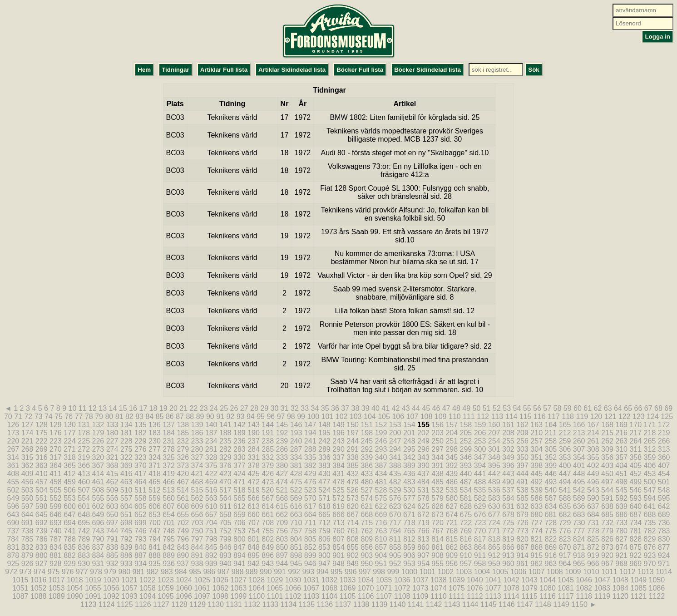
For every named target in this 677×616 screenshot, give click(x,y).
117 (554, 416)
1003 (464, 572)
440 (466, 474)
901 (338, 555)
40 (376, 408)
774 (536, 531)
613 (254, 506)
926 (27, 564)
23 (204, 408)
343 (423, 457)
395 (494, 466)
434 (381, 474)
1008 (555, 572)
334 (296, 457)
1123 (89, 604)
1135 (306, 604)
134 (126, 425)
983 (167, 572)
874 (621, 547)
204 (452, 433)
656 (197, 515)
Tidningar (175, 70)
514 (183, 490)
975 (54, 572)
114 (511, 416)
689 (664, 515)
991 (280, 572)
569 (296, 498)
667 (353, 515)
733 (621, 523)
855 (353, 547)
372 (169, 466)
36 (335, 408)
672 (423, 515)
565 (240, 498)
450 (607, 474)
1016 (39, 580)
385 (353, 466)
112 (483, 416)
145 (282, 425)
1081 (566, 588)
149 (338, 425)
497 (607, 482)
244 (353, 441)
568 (282, 498)
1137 (343, 604)
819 (508, 539)
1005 (500, 572)
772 (508, 531)
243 (338, 441)
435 (395, 474)
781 (635, 531)
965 (579, 564)
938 (197, 564)
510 (126, 490)
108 (427, 416)
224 (70, 441)
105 (384, 416)
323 (141, 457)
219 (664, 433)
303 (522, 449)
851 (296, 547)
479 (353, 482)
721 (452, 523)
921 (621, 555)
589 (579, 498)
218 (650, 433)
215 (607, 433)
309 (607, 449)
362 (27, 466)
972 (11, 572)
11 (83, 408)
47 (446, 408)
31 (285, 408)
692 (42, 523)
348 (494, 457)
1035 (384, 580)
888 (155, 555)
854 (338, 547)
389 (409, 466)
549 (13, 498)
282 (225, 449)
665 (324, 515)
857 (381, 547)
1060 (184, 588)
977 (82, 572)
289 (324, 449)
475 (296, 482)
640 (635, 506)
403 (607, 466)
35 (325, 408)
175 (42, 433)
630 (494, 506)
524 (324, 490)
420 (183, 474)
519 (254, 490)
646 (56, 515)
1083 (602, 588)
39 (366, 408)
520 (268, 490)
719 (423, 523)
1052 (39, 588)
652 (141, 515)
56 (537, 408)
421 (197, 474)
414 (98, 474)
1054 (75, 588)
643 (13, 515)
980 (124, 572)
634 (551, 506)
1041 (493, 580)
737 (13, 531)
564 (225, 498)
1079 (529, 588)
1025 (202, 580)
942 (254, 564)
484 (423, 482)
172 (664, 425)
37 (345, 408)
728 (551, 523)
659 (240, 515)
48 (456, 408)
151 (367, 425)
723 (480, 523)
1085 (638, 588)
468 (197, 482)
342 (409, 457)
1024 (184, 580)
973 (25, 572)
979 (110, 572)
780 (621, 531)
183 (155, 433)
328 (211, 457)
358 (635, 457)
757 (296, 531)
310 (621, 449)
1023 (166, 580)
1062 (220, 588)
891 (197, 555)
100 (313, 416)
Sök (534, 70)
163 (536, 425)
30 (274, 408)
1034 (366, 580)
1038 (439, 580)
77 (79, 416)
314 (13, 457)
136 (155, 425)
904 (381, 555)
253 (480, 441)
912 (494, 555)
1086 (657, 588)
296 (423, 449)
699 (141, 523)
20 (173, 408)
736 (664, 523)
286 (282, 449)
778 (593, 531)
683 (579, 515)
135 (141, 425)
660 (254, 515)
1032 (330, 580)
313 (664, 449)
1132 (252, 604)
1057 (129, 588)
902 (353, 555)
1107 (384, 596)
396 (508, 466)
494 (565, 482)
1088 (39, 596)
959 (494, 564)
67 (648, 408)
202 (423, 433)
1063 (238, 588)
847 (240, 547)
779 (607, 531)
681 (551, 515)
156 (437, 425)
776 (565, 531)
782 (650, 531)
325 (169, 457)
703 (197, 523)
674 (452, 515)
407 (664, 466)
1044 (548, 580)
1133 (270, 604)
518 (240, 490)
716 (381, 523)
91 (220, 416)
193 (296, 433)
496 (593, 482)
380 (282, 466)
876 (650, 547)
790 (98, 539)
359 (650, 457)
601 (84, 506)
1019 (93, 580)
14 (113, 408)
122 (625, 416)
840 (141, 547)
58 (557, 408)
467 (183, 482)
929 (70, 564)
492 (536, 482)
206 (480, 433)
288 (310, 449)
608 (183, 506)
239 (282, 441)
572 (338, 498)
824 (579, 539)
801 (254, 539)
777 (579, 531)
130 (70, 425)
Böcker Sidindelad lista (427, 70)
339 (367, 457)
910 (466, 555)
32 (295, 408)
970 (650, 564)
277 (155, 449)
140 (211, 425)
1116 (548, 596)
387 (381, 466)
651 (126, 515)
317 (56, 457)
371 (155, 466)
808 (353, 539)
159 (480, 425)
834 (56, 547)
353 (565, 457)
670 (395, 515)
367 (98, 466)
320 (98, 457)
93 (241, 416)
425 (254, 474)
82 (129, 416)
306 (565, 449)
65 (628, 408)
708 (268, 523)
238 (268, 441)
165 (565, 425)
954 (423, 564)
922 (635, 555)
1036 (402, 580)
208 (508, 433)
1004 (482, 572)
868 (536, 547)
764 (395, 531)
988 (238, 572)
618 (324, 506)
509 (112, 490)
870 (565, 547)
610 (211, 506)
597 (27, 506)
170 (635, 425)
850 (282, 547)
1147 (525, 604)
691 (27, 523)
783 (664, 531)
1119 (602, 596)
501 (664, 482)
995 (337, 572)
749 (183, 531)
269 (42, 449)
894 (240, 555)
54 (517, 408)
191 (268, 433)
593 (635, 498)
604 (126, 506)
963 (551, 564)
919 (593, 555)
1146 (507, 604)
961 (522, 564)
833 (42, 547)
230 (155, 441)
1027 (238, 580)
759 (324, 531)
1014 (664, 572)
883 (84, 555)
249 (423, 441)
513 (169, 490)
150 (353, 425)
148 (324, 425)
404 (621, 466)
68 (658, 408)
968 (621, 564)
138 (183, 425)
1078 (511, 588)
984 (181, 572)
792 (126, 539)
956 (452, 564)
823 (565, 539)
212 (565, 433)
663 (296, 515)
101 (328, 416)
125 (667, 416)
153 (395, 425)
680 (536, 515)
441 (480, 474)
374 (197, 466)
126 (13, 425)
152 (381, 425)
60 (578, 408)
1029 (275, 580)
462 (112, 482)
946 (310, 564)
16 (133, 408)
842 (169, 547)
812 (409, 539)
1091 (93, 596)
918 (579, 555)
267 (13, 449)
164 (551, 425)
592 (621, 498)
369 (126, 466)
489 (494, 482)
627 (452, 506)
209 (522, 433)
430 (324, 474)
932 (112, 564)
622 (381, 506)
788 (70, 539)
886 (126, 555)
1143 (452, 604)
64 (618, 408)
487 (466, 482)
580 (452, 498)
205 (466, 433)
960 (508, 564)
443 (508, 474)
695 (84, 523)
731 (593, 523)
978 (96, 572)
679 (522, 515)
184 (169, 433)
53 (507, 408)
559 (155, 498)
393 (466, 466)
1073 (420, 588)
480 (367, 482)
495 (579, 482)
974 (40, 572)
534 (466, 490)
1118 (584, 596)
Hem (144, 70)
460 (84, 482)
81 (119, 416)
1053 (57, 588)
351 (536, 457)
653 (155, 515)
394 (480, 466)
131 (84, 425)
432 (353, 474)
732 (607, 523)
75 (59, 416)
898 (296, 555)
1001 (428, 572)
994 (323, 572)
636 (579, 506)
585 (522, 498)
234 (211, 441)
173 (13, 433)
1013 (646, 572)
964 (565, 564)
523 (310, 490)
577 (409, 498)
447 (565, 474)
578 (423, 498)
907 (423, 555)
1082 (584, 588)
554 (84, 498)
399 (551, 466)
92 (230, 416)
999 (393, 572)
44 (416, 408)
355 (593, 457)
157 (452, 425)
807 (338, 539)
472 (254, 482)
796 (183, 539)
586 (536, 498)
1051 (20, 588)
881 (56, 555)
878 (13, 555)
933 (126, 564)
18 (153, 408)
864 (480, 547)
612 (240, 506)
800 (240, 539)
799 (225, 539)
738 (27, 531)
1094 (148, 596)
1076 (475, 588)
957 (466, 564)
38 (355, 408)
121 (610, 416)
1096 (184, 596)
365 (70, 466)
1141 (416, 604)
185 (183, 433)
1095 (166, 596)
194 (310, 433)
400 (565, 466)
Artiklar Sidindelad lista (292, 70)
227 (112, 441)
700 (155, 523)
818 (494, 539)
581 (466, 498)
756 (282, 531)
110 (455, 416)
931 (98, 564)
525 (338, 490)
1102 (293, 596)
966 (593, 564)
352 (551, 457)
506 (70, 490)
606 (155, 506)
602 (98, 506)
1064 (257, 588)
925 (13, 564)
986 (209, 572)
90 (210, 416)
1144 (470, 604)
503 (27, 490)
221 (27, 441)
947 (324, 564)
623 (395, 506)
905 (395, 555)
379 (268, 466)
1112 (475, 596)
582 (480, 498)
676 (480, 515)
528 (381, 490)
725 (508, 523)
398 (536, 466)
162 (522, 425)
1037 (420, 580)
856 (367, 547)
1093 (129, 596)
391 (437, 466)
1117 (566, 596)
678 (508, 515)
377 (240, 466)
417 (141, 474)
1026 (220, 580)
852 (310, 547)
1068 (330, 588)
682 (565, 515)
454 (664, 474)
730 (579, 523)
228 (126, 441)
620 (353, 506)
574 (367, 498)
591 (607, 498)
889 (169, 555)
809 (367, 539)
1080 (548, 588)
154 (409, 425)
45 (426, 408)
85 (160, 416)
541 (565, 490)
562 (197, 498)
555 (98, 498)
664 (310, 515)
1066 (293, 588)
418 (155, 474)
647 (70, 515)
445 (536, 474)
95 (261, 416)
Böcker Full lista (360, 70)
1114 (511, 596)
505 (56, 490)
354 (579, 457)
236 (240, 441)
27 (244, 408)
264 (635, 441)
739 (42, 531)
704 (211, 523)
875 (635, 547)
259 (565, 441)
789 (84, 539)
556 (112, 498)
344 (437, 457)
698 (126, 523)
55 (527, 408)
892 (211, 555)
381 (296, 466)
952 (395, 564)
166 (579, 425)
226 (98, 441)
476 (310, 482)
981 (139, 572)
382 (310, 466)
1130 (216, 604)
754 (254, 531)
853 (324, 547)
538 (522, 490)
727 (536, 523)
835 (70, 547)
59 (568, 408)
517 (225, 490)
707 (254, 523)
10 (72, 408)
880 (42, 555)
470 (225, 482)
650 (112, 515)
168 (607, 425)
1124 (107, 604)
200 (395, 433)
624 (409, 506)
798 (211, 539)
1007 (537, 572)
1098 (220, 596)
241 (310, 441)
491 (522, 482)
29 (264, 408)
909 (452, 555)
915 (536, 555)
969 (635, 564)
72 (28, 416)
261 (593, 441)
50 (476, 408)
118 (568, 416)
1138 (361, 604)
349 (508, 457)
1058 (148, 588)
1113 (493, 596)
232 (183, 441)
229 (141, 441)
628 (466, 506)
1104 (330, 596)
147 (310, 425)
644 (27, 515)
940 (225, 564)
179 (98, 433)
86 (170, 416)
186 (197, 433)
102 (342, 416)
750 (197, 531)
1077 (493, 588)
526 (353, 490)
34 (315, 408)
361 (13, 466)
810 (381, 539)
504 (42, 490)
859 (409, 547)
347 (480, 457)
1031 (311, 580)
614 (268, 506)
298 (452, 449)
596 (13, 506)
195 (324, 433)
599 (56, 506)
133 (112, 425)
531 (423, 490)
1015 (20, 580)
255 (508, 441)
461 (98, 482)
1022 (148, 580)
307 (579, 449)
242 (324, 441)
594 (650, 498)
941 (240, 564)
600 (70, 506)
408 (13, 474)
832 (27, 547)
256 (522, 441)
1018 (75, 580)
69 (668, 408)
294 (395, 449)
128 (42, 425)
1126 (143, 604)
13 (103, 408)
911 (480, 555)
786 (42, 539)
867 (522, 547)
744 (112, 531)
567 (268, 498)
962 (536, 564)
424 (240, 474)
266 (664, 441)
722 (466, 523)
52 (497, 408)
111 (469, 416)
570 (310, 498)
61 (588, 408)
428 (296, 474)
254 (494, 441)
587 (551, 498)
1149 (561, 604)
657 (211, 515)
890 (183, 555)
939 (211, 564)
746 (141, 531)
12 (93, 408)
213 (579, 433)
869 (551, 547)
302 (508, 449)
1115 (529, 596)
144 (268, 425)
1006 (519, 572)
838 (112, 547)
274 (112, 449)
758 (310, 531)
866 (508, 547)
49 (466, 408)
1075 (457, 588)
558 (141, 498)
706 (240, 523)
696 (98, 523)
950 (367, 564)
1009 (573, 572)
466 (169, 482)
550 (27, 498)
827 (621, 539)
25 (224, 408)
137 (169, 425)
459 (70, 482)
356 (607, 457)
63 (608, 408)
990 (266, 572)
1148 (543, 604)
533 (452, 490)
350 (522, 457)
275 (126, 449)
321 (112, 457)
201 (409, 433)
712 (324, 523)
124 (653, 416)
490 (508, 482)
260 (579, 441)
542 (579, 490)
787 (56, 539)
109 (441, 416)
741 (70, 531)
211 (551, 433)
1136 (325, 604)
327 (197, 457)
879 (27, 555)
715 (367, 523)
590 (593, 498)
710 (296, 523)
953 (409, 564)
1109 (420, 596)
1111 (457, 596)
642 (664, 506)
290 (338, 449)
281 (211, 449)
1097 (202, 596)
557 (126, 498)
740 (56, 531)
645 (42, 515)
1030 (293, 580)
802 (268, 539)
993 (308, 572)
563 (211, 498)
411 (56, 474)
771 (494, 531)
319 (84, 457)
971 (664, 564)
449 (593, 474)
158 (466, 425)
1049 (638, 580)
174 (27, 433)
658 (225, 515)
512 (155, 490)
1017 (57, 580)
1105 (348, 596)
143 (254, 425)
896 (268, 555)
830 (664, 539)
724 (494, 523)
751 (211, 531)
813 (423, 539)
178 (84, 433)
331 (254, 457)
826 (607, 539)
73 (39, 416)
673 (437, 515)
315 (27, 457)
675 (466, 515)
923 (650, 555)
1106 (366, 596)
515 (197, 490)
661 (268, 515)
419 (169, 474)
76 (69, 416)
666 (338, 515)
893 (225, 555)
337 (338, 457)
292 (367, 449)
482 (395, 482)
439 (452, 474)
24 (214, 408)
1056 (111, 588)
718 (409, 523)
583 (494, 498)
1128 (179, 604)
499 (635, 482)
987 (224, 572)
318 (70, 457)
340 (381, 457)
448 (579, 474)
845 (211, 547)
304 (536, 449)
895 (254, 555)
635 (565, 506)
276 (141, 449)
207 (494, 433)
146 (296, 425)
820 (522, 539)
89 (200, 416)
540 (551, 490)
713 (338, 523)
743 (98, 531)
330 (240, 457)
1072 (402, 588)
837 (98, 547)
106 (398, 416)
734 (635, 523)
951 (381, 564)
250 (437, 441)
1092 (111, 596)
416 (126, 474)
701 (169, 523)
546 (635, 490)
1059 (166, 588)
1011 (609, 572)
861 (437, 547)
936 (169, 564)
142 (240, 425)
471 (240, 482)
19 (163, 408)
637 (593, 506)
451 (621, 474)
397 (522, 466)
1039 (457, 580)
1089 (57, 596)
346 (466, 457)
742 (84, 531)
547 (650, 490)
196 (338, 433)
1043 (529, 580)
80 (109, 416)
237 (254, 441)
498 (621, 482)
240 (296, 441)
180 (112, 433)
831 (13, 547)
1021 (129, 580)
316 (42, 457)
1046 (584, 580)
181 (126, 433)
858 (395, 547)
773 (522, 531)
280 (197, 449)
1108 (402, 596)
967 (607, 564)
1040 (475, 580)
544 (607, 490)
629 (480, 506)
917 (565, 555)
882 (70, 555)
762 (367, 531)
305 (551, 449)
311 (635, 449)
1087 (20, 596)
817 (480, 539)
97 (281, 416)
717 (395, 523)
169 (621, 425)
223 (56, 441)
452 (635, 474)
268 (27, 449)
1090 (75, 596)
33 (305, 408)
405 (635, 466)
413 (84, 474)
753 (240, 531)
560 (169, 498)
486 (452, 482)
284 (254, 449)
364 (56, 466)
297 (437, 449)
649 (98, 515)
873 (607, 547)
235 (225, 441)
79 (99, 416)
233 (197, 441)
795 (169, 539)
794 (155, 539)
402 (593, 466)
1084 (620, 588)
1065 (275, 588)
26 (234, 408)
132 (98, 425)
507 (84, 490)
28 (254, 408)
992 (294, 572)
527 (367, 490)
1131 (234, 604)
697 (112, 523)
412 (70, 474)
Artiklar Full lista (224, 70)
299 (466, 449)
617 (310, 506)
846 (225, 547)
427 (282, 474)
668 (367, 515)
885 (112, 555)
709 (282, 523)
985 (195, 572)
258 (551, 441)
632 (522, 506)
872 (593, 547)
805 (310, 539)
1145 (489, 604)
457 (42, 482)
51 (487, 408)
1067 (311, 588)
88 (190, 416)
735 (650, 523)
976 (68, 572)
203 (437, 433)
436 (409, 474)
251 (452, 441)
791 (112, 539)
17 (143, 408)
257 (536, 441)
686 (621, 515)
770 (480, 531)
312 (650, 449)
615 (282, 506)
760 (338, 531)
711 (310, 523)
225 (84, 441)
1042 (511, 580)
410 (42, 474)
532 (437, 490)
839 (126, 547)
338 (353, 457)
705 (225, 523)
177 (70, 433)
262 (607, 441)
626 (437, 506)
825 (593, 539)
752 (225, 531)
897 (282, 555)
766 (423, 531)
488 (480, 482)
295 (409, 449)
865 (494, 547)
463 (126, 482)
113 (497, 416)
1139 (380, 604)
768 (452, 531)
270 (56, 449)
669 (381, 515)
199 (381, 433)
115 (526, 416)
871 (579, 547)
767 (437, 531)
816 (466, 539)
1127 (161, 604)
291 (353, 449)
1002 (446, 572)
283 (240, 449)
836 (84, 547)
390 (423, 466)
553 (70, 498)
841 (155, 547)
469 (211, 482)
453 (650, 474)
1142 (434, 604)
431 (338, 474)
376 (225, 466)
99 (301, 416)
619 (338, 506)
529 (395, 490)
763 (381, 531)
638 (607, 506)
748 (169, 531)
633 (536, 506)
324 (155, 457)
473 (268, 482)
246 (381, 441)
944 (282, 564)
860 (423, 547)
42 (395, 408)
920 (607, 555)
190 (254, 433)
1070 (366, 588)
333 (282, 457)
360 (664, 457)
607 (169, 506)
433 (367, 474)
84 (149, 416)
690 (13, 523)
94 (251, 416)
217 (635, 433)
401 (579, 466)
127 (27, 425)
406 (650, 466)
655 (183, 515)
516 (211, 490)
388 (395, 466)
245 (367, 441)
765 (409, 531)
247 (395, 441)
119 (582, 416)
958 (480, 564)
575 (381, 498)
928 (56, 564)
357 (621, 457)
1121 (638, 596)
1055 (93, 588)
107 (413, 416)
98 (291, 416)
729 (565, 523)
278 (169, 449)
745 (126, 531)
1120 (620, 596)
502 (13, 490)
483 (409, 482)
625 (423, 506)
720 (437, 523)
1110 (439, 596)
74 (49, 416)
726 (522, 523)
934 (141, 564)
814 (437, 539)
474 (282, 482)
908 (437, 555)
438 (437, 474)
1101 (275, 596)
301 (494, 449)
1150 (579, 604)
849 (268, 547)
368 (112, 466)
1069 (348, 588)
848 (254, 547)
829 (650, 539)
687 (635, 515)
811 (395, 539)
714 (353, 523)
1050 (657, 580)
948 (338, 564)
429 (310, 474)
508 (98, 490)
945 (296, 564)
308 (593, 449)
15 (123, 408)
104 (370, 416)
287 (296, 449)
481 (381, 482)
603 (112, 506)
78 (89, 416)
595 (664, 498)
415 (112, 474)
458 (56, 482)
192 (282, 433)
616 (296, 506)
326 (183, 457)
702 (183, 523)
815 (452, 539)
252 (466, 441)
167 (593, 425)
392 (452, 466)
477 (324, 482)
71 (18, 416)
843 (183, 547)
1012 (628, 572)
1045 (566, 580)
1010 (591, 572)
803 (282, 539)
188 (225, 433)
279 (183, 449)
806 (324, 539)
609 (197, 506)
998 (379, 572)
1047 (602, 580)
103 (356, 416)
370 (141, 466)
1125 (125, 604)
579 (437, 498)
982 (153, 572)
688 (650, 515)
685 (607, 515)
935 (155, 564)
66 (638, 408)
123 (639, 416)
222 (42, 441)
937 (183, 564)
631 (508, 506)
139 (197, 425)
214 (593, 433)
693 (56, 523)
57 (547, 408)
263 (621, 441)
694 (70, 523)
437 (423, 474)
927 (42, 564)
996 (351, 572)
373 (183, 466)
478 (338, 482)
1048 (620, 580)
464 (141, 482)
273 (98, 449)
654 (169, 515)
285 (268, 449)
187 (211, 433)
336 (324, 457)
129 (56, 425)
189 (240, 433)
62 (598, 408)
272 (84, 449)
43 (406, 408)
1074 (439, 588)
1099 (238, 596)
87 (180, 416)
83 (139, 416)
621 (367, 506)
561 (183, 498)
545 (621, 490)
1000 (410, 572)
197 (353, 433)
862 (452, 547)
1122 (657, 596)
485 (437, 482)
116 (540, 416)
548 (664, 490)
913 (508, 555)
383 (324, 466)
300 (480, 449)
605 (141, 506)
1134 (288, 604)
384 (338, 466)
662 (282, 515)
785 (27, 539)
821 (536, 539)
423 (225, 474)
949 (353, 564)
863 (466, 547)
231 (169, 441)
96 (271, 416)
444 (522, 474)
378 (254, 466)
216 (621, 433)
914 (522, 555)
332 (268, 457)
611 (225, 506)
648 (84, 515)
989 (252, 572)
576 (395, 498)
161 (508, 425)
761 (353, 531)
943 (268, 564)
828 (635, 539)
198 (367, 433)
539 (536, 490)
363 (42, 466)
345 (452, 457)
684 (593, 515)
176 (56, 433)
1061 (202, 588)
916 (551, 555)
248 (409, 441)
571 (324, 498)
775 (551, 531)
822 (551, 539)
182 (141, 433)
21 (183, 408)
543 (593, 490)
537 (508, 490)
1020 (111, 580)
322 (126, 457)
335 (310, 457)
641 (650, 506)
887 (141, 555)
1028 (257, 580)
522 (296, 490)
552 (56, 498)
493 (551, 482)
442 (494, 474)
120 (596, 416)
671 (409, 515)
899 (310, 555)
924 (664, 555)
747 (155, 531)
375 (211, 466)
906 (409, 555)
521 (282, 490)
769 (466, 531)
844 (197, 547)
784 (13, 539)
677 (494, 515)
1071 (384, 588)
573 (353, 498)
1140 (398, 604)
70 (8, 416)
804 (296, 539)
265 (650, 441)
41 (385, 408)
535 (480, 490)
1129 (198, 604)
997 (365, 572)
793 (141, 539)
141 (225, 425)
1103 (311, 596)
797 (197, 539)
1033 (348, 580)
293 (381, 449)
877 (664, 547)
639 (621, 506)
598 (42, 506)
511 (141, 490)
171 (650, 425)
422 (211, 474)
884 (98, 555)
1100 (257, 596)
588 (565, 498)
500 (650, 482)
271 (70, 449)
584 (508, 498)
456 (27, 482)
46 (436, 408)
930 (84, 564)
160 (494, 425)
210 (536, 433)
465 (155, 482)
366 (84, 466)
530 (409, 490)
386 (367, 466)
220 (13, 441)
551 (42, 498)
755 (268, 531)
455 (13, 482)
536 (494, 490)
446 (551, 474)
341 (395, 457)
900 (324, 555)
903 (367, 555)
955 (437, 564)
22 (193, 408)
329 (225, 457)
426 (268, 474)
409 (27, 474)
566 (254, 498)
